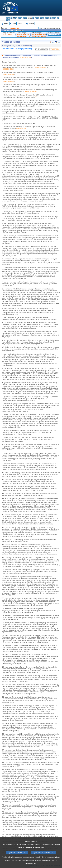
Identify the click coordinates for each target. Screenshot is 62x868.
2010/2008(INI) (14, 28)
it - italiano (33, 18)
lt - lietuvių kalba (38, 18)
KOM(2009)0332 (8, 69)
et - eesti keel (19, 18)
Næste (20, 24)
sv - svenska (9, 20)
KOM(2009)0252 (8, 74)
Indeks (6, 24)
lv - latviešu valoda (36, 18)
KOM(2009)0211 (31, 92)
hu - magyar (41, 18)
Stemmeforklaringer (39, 36)
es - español (9, 18)
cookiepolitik (46, 865)
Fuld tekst (31, 24)
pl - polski (48, 18)
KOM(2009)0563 (40, 67)
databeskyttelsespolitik (27, 865)
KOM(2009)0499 (8, 81)
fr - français (26, 18)
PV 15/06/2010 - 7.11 (39, 35)
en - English (24, 18)
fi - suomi (7, 20)
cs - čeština (11, 18)
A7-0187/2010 (7, 35)
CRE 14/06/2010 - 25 (23, 36)
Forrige (14, 24)
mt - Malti (43, 18)
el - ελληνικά (21, 18)
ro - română (53, 18)
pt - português (51, 18)
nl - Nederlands (46, 18)
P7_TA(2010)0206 (54, 35)
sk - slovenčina (55, 18)
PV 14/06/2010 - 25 (23, 35)
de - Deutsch (16, 18)
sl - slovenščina (58, 18)
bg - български (7, 18)
